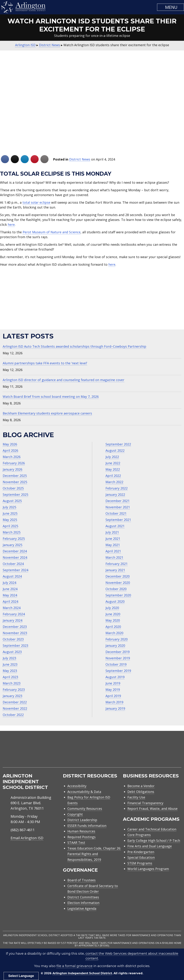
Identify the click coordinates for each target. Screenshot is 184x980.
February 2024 (14, 614)
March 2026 (12, 457)
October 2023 (13, 639)
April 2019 (113, 696)
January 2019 (115, 708)
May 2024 (10, 595)
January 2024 (12, 620)
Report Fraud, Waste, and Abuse (152, 809)
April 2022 (113, 476)
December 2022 (15, 702)
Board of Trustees (81, 880)
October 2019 (116, 664)
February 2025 (14, 539)
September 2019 (118, 671)
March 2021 (114, 557)
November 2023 (15, 633)
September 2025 (15, 494)
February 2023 (14, 690)
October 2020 (116, 589)
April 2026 (10, 450)
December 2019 (118, 652)
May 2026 (10, 444)
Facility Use (136, 797)
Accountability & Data (84, 792)
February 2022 (117, 488)
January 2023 (12, 696)
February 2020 (117, 639)
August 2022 (115, 450)
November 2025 (15, 482)
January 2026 (12, 469)
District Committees (83, 897)
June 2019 (113, 683)
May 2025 (10, 520)
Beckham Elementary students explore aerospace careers (47, 413)
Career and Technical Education (152, 829)
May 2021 (113, 545)
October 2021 (116, 513)
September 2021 (118, 520)
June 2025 (10, 513)
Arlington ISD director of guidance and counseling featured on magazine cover (64, 380)
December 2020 (118, 576)
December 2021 (118, 501)
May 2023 (10, 671)
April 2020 (113, 627)
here (11, 225)
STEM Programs (140, 863)
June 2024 (10, 589)
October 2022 (13, 715)
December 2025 (15, 476)
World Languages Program (148, 869)
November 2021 (118, 507)
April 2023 (10, 677)
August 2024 (12, 576)
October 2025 (13, 488)
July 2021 (112, 532)
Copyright (75, 814)
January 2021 (115, 570)
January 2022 (115, 494)
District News (80, 159)
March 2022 (114, 482)
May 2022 (113, 469)
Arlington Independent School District (82, 973)
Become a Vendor (141, 786)
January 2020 (115, 645)
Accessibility (77, 786)
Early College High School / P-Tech (154, 841)
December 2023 (15, 627)
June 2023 (10, 664)
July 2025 (9, 507)
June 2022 (113, 463)
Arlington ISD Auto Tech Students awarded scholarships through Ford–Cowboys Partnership (74, 346)
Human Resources (81, 831)
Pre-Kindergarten (141, 852)
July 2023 (9, 658)
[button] (171, 7)
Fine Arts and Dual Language (150, 846)
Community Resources (85, 809)
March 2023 (12, 683)
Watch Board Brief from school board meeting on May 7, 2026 (51, 397)
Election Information (83, 903)
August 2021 (115, 526)
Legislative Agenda (82, 908)
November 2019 (118, 658)
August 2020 (115, 601)
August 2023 (12, 652)
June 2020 (113, 614)
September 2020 (118, 595)
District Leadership (82, 820)
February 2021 (117, 564)
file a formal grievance (74, 966)
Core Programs (139, 835)
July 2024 (9, 583)
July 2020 (112, 608)
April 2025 (10, 526)
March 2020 (114, 633)
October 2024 (13, 564)
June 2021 (113, 539)
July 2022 (112, 457)
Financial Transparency (145, 803)
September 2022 (118, 444)
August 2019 (115, 677)
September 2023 (15, 645)
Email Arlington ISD (27, 838)
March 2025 (12, 532)
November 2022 (15, 708)
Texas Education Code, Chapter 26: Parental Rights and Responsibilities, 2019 (94, 854)
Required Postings (81, 837)
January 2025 (12, 545)
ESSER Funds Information (87, 826)
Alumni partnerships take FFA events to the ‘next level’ (45, 363)
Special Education (141, 857)
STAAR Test (76, 842)
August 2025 (12, 501)
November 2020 (118, 583)
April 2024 (10, 601)
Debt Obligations (141, 792)
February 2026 (14, 463)
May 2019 (113, 690)
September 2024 (15, 570)
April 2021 (113, 551)
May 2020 (113, 620)
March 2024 (12, 608)
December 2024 (15, 551)
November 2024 (15, 557)
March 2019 (114, 702)
